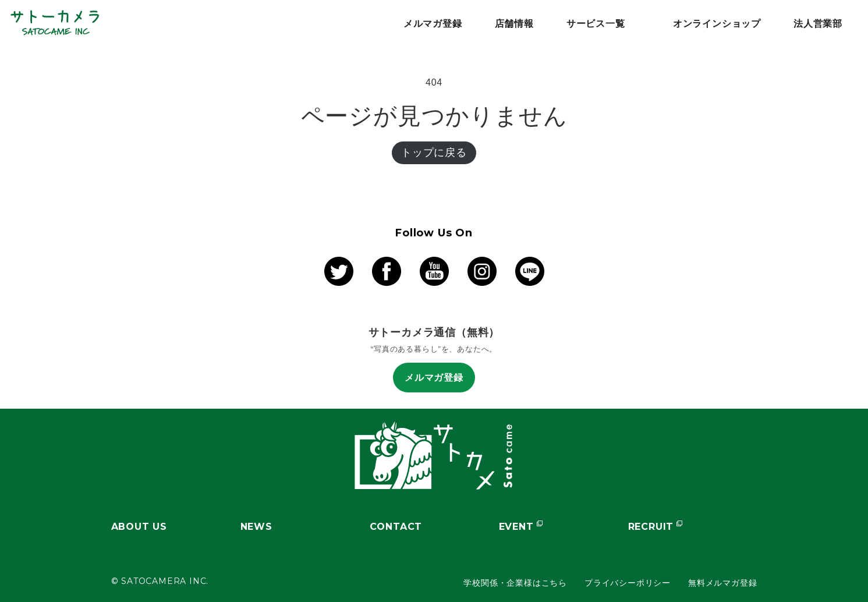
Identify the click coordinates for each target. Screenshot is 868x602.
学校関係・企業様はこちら (515, 583)
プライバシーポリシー (628, 583)
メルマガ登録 (434, 378)
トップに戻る (434, 153)
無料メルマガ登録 (722, 583)
